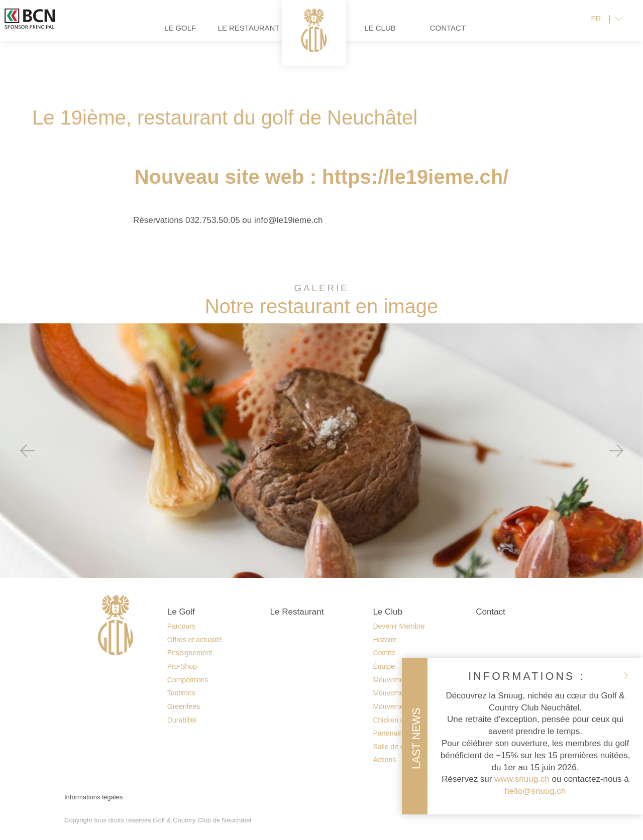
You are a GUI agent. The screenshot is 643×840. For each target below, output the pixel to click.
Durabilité (182, 720)
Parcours (181, 626)
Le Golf (145, 35)
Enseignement (190, 653)
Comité (384, 653)
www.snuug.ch (522, 779)
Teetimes (181, 693)
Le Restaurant (213, 35)
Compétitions (188, 680)
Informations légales (93, 797)
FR (596, 27)
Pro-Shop (182, 666)
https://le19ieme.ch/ (415, 177)
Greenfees (184, 706)
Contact (483, 35)
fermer (626, 675)
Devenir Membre (399, 626)
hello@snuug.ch (535, 791)
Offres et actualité (195, 640)
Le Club (415, 35)
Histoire (385, 640)
